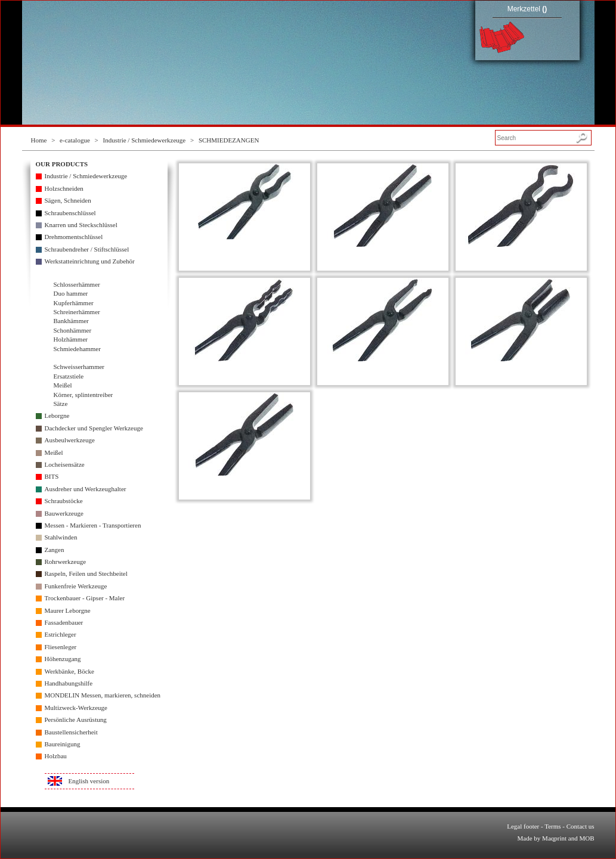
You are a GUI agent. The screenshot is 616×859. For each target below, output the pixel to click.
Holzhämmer (71, 339)
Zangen (55, 550)
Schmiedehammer (77, 349)
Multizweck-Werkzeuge (76, 708)
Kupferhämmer (74, 303)
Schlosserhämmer (77, 284)
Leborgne (57, 415)
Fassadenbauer (64, 622)
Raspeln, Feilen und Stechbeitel (86, 573)
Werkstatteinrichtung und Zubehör (90, 261)
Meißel (63, 385)
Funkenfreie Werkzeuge (76, 586)
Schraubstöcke (64, 501)
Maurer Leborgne (68, 610)
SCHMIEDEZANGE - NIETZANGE (382, 368)
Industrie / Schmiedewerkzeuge (145, 140)
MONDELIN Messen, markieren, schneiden (103, 695)
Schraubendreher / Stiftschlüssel (87, 249)
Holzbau (56, 756)
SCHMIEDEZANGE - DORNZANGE (244, 253)
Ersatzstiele (69, 376)
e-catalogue (75, 140)
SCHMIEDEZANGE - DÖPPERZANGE (521, 253)
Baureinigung (63, 744)
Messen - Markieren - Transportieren (93, 525)
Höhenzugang (63, 659)
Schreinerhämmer (77, 312)
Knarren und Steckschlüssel (81, 225)
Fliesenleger (61, 647)
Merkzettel (527, 9)
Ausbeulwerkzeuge (70, 440)
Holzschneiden (64, 188)
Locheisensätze (65, 464)
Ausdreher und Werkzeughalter (86, 489)
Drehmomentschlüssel (74, 237)
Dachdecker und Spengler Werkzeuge (94, 428)
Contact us (581, 826)
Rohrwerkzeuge (66, 562)
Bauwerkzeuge (64, 513)
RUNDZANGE (521, 368)
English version (89, 781)
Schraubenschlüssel (70, 213)
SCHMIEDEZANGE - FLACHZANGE (383, 253)
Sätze (61, 404)
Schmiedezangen (77, 358)
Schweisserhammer (79, 367)
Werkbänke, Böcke (69, 671)
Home (39, 140)
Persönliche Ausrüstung (76, 720)
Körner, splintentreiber (83, 395)
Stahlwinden (61, 537)
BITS (52, 476)
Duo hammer (71, 293)
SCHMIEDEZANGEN (229, 140)
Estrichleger (61, 634)
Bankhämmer (71, 321)
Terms (552, 826)
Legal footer (523, 826)
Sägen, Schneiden (68, 200)
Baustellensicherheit (71, 732)
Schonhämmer (73, 330)
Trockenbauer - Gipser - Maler (85, 598)
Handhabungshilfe (69, 683)
